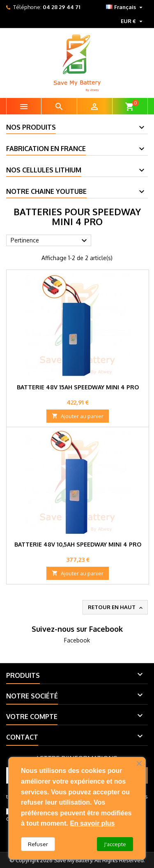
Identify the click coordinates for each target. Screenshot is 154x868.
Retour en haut (116, 607)
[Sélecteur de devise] (133, 21)
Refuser (38, 844)
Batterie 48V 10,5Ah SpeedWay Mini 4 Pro (78, 544)
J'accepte (115, 844)
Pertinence (50, 241)
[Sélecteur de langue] (125, 7)
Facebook (77, 640)
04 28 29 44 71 (61, 7)
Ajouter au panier (78, 416)
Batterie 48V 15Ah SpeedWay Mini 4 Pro (78, 387)
